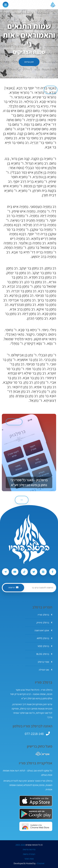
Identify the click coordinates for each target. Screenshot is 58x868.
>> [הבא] (22, 500)
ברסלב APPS (45, 638)
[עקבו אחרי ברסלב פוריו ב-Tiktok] (24, 572)
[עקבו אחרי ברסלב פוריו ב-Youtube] (15, 572)
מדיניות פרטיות (29, 849)
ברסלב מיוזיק (44, 623)
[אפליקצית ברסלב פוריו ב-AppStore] (36, 801)
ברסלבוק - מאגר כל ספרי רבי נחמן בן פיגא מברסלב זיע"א (29, 482)
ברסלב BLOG (44, 654)
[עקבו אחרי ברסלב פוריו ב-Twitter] (34, 572)
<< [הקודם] (51, 90)
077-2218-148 (34, 734)
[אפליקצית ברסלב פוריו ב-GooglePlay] (36, 814)
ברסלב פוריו (45, 615)
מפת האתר (29, 859)
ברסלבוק (14, 422)
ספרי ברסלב (45, 662)
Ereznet (41, 863)
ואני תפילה (46, 670)
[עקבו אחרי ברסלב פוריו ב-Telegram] (5, 572)
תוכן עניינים (29, 62)
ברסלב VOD (45, 646)
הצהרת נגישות (29, 854)
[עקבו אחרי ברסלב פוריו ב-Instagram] (43, 572)
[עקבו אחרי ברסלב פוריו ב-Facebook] (53, 572)
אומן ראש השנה (43, 630)
